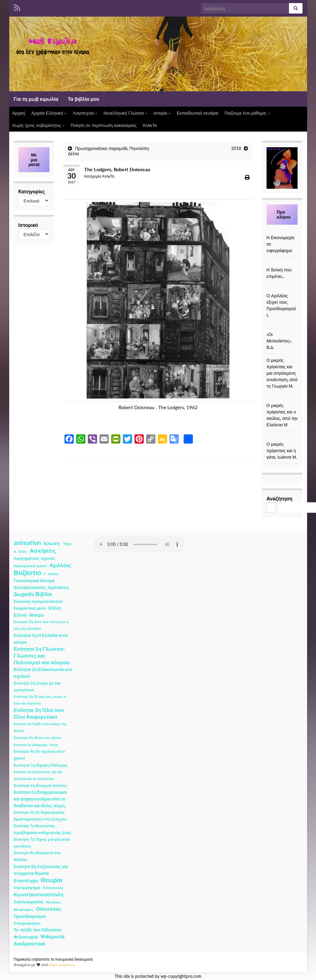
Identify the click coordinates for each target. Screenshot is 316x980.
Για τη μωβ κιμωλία (36, 99)
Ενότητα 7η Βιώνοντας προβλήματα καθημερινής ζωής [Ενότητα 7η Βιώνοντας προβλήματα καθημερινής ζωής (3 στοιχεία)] (43, 829)
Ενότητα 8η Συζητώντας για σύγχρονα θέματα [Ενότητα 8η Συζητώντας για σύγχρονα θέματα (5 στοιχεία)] (41, 870)
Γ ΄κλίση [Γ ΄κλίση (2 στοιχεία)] (51, 574)
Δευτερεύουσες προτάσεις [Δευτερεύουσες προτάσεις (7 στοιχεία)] (42, 587)
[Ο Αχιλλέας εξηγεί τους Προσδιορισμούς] (282, 289)
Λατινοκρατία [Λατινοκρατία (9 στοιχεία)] (29, 902)
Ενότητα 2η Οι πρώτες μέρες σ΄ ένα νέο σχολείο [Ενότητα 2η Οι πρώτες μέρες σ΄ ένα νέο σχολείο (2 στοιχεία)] (41, 700)
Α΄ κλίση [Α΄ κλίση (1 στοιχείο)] (20, 551)
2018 (236, 148)
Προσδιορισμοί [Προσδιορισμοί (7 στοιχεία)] (30, 916)
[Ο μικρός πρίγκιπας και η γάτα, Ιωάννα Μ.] (282, 438)
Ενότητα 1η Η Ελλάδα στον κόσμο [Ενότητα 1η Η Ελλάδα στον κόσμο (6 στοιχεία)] (41, 639)
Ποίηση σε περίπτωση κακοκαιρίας (104, 125)
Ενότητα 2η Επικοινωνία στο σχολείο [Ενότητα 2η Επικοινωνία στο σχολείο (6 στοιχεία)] (43, 673)
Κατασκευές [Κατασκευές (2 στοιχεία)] (53, 888)
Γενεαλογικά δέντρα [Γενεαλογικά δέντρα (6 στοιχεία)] (34, 581)
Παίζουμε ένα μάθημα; (247, 113)
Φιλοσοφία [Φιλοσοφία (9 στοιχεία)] (26, 937)
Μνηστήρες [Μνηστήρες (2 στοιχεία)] (23, 909)
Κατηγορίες (32, 191)
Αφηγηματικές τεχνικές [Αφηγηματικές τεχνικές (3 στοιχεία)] (35, 558)
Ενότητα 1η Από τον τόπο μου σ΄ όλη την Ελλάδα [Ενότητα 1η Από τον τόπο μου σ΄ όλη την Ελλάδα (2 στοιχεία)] (42, 625)
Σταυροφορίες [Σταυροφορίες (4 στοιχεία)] (27, 923)
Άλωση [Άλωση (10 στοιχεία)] (52, 543)
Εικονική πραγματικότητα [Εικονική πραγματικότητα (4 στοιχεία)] (38, 601)
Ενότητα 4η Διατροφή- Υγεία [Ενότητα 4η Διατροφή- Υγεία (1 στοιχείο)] (36, 745)
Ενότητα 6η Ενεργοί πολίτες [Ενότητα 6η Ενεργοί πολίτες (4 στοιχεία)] (41, 785)
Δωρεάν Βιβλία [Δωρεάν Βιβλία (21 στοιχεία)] (33, 594)
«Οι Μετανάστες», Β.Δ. (279, 341)
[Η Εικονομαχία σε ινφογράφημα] (282, 231)
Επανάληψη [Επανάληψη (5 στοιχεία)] (26, 881)
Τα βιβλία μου (84, 99)
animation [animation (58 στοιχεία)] (27, 543)
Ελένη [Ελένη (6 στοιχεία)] (55, 608)
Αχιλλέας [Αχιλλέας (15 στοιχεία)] (60, 565)
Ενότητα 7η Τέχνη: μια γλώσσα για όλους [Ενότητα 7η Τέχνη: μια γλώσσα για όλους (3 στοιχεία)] (42, 843)
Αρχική (19, 113)
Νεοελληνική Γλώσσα (125, 113)
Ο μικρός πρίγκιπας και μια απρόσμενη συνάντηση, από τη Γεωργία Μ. (282, 373)
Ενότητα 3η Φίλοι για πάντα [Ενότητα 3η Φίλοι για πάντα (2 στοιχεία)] (37, 738)
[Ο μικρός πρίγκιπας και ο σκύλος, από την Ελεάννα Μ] (282, 399)
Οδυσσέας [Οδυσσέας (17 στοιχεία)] (49, 909)
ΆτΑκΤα (150, 125)
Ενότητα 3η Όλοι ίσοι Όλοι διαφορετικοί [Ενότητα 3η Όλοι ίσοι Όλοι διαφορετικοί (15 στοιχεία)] (39, 713)
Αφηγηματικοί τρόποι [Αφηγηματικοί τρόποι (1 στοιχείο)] (30, 566)
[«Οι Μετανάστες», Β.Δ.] (282, 328)
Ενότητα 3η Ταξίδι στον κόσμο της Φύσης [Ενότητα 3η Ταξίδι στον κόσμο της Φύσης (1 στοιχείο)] (40, 727)
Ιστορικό (28, 225)
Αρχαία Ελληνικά (49, 113)
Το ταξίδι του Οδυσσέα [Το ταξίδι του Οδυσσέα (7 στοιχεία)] (38, 930)
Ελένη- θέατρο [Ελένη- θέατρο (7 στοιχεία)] (29, 615)
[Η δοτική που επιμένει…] (282, 263)
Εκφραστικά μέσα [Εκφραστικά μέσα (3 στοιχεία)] (30, 608)
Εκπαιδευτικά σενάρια (198, 113)
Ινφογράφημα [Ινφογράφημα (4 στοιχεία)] (27, 887)
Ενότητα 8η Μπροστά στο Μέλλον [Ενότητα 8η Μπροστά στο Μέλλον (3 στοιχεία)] (37, 856)
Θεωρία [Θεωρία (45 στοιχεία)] (51, 880)
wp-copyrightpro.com (181, 976)
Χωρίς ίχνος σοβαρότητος (38, 125)
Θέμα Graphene (62, 965)
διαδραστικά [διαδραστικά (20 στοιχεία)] (29, 944)
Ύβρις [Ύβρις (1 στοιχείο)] (67, 544)
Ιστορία (162, 113)
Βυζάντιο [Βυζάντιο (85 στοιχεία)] (28, 573)
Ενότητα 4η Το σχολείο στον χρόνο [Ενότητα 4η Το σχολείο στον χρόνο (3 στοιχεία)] (39, 755)
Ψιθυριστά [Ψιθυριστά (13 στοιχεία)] (53, 937)
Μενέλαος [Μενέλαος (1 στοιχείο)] (54, 902)
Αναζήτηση (279, 498)
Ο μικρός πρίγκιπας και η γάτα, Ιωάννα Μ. (282, 450)
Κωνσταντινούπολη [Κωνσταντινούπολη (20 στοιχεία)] (39, 894)
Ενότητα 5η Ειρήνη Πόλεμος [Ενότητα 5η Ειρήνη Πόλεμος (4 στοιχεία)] (41, 765)
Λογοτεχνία (85, 113)
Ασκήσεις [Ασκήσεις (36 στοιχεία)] (43, 551)
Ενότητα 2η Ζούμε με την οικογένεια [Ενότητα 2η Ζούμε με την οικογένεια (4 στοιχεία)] (37, 686)
